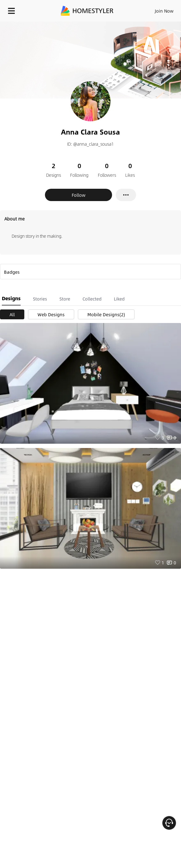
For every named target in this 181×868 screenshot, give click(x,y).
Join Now (164, 11)
